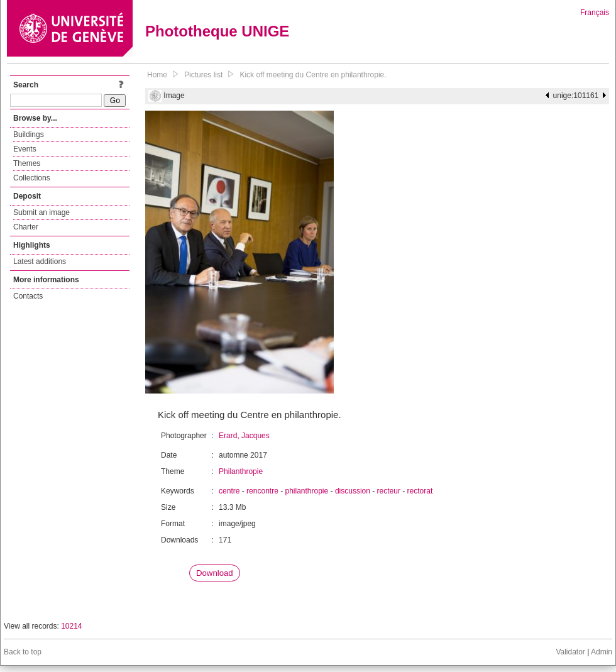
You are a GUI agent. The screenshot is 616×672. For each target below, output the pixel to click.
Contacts (28, 296)
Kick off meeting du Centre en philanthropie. (313, 75)
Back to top (23, 652)
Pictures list (203, 75)
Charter (26, 227)
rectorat (420, 491)
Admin (602, 652)
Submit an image (41, 212)
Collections (32, 178)
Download (215, 573)
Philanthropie (241, 471)
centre (229, 491)
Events (25, 149)
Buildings (29, 135)
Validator (570, 652)
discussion (353, 491)
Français (595, 13)
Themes (27, 163)
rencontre (262, 491)
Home (157, 75)
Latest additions (40, 262)
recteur (389, 491)
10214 (71, 626)
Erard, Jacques (244, 436)
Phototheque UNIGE (217, 31)
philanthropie (306, 491)
